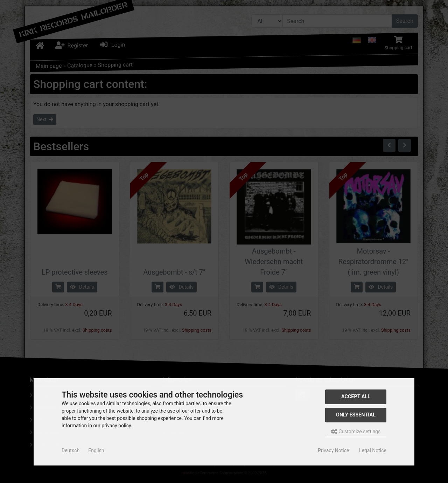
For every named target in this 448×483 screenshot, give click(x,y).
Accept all (356, 397)
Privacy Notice (333, 450)
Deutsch (71, 450)
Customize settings (356, 432)
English (96, 450)
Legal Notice (373, 450)
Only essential (356, 415)
